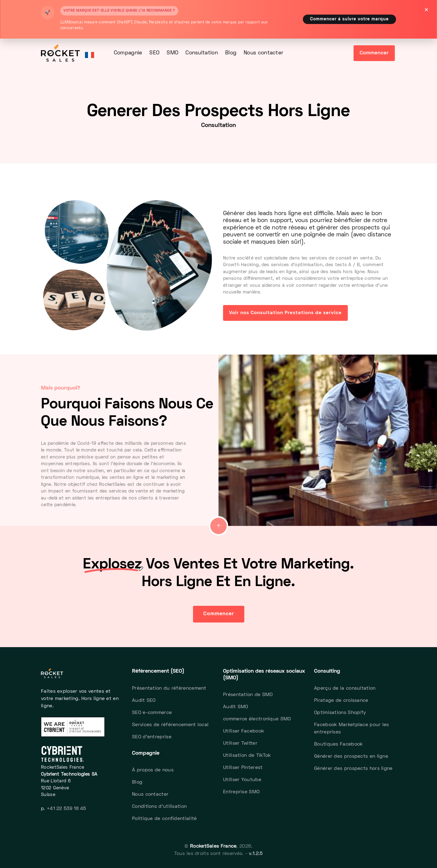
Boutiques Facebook (338, 744)
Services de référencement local (170, 725)
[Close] (426, 11)
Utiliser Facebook (244, 731)
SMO (172, 53)
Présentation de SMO (248, 695)
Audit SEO (144, 701)
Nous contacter (263, 53)
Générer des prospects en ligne (351, 756)
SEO (154, 53)
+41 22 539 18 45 (66, 809)
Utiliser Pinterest (243, 768)
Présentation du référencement (169, 688)
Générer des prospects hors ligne (353, 769)
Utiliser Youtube (242, 780)
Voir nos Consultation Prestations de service (285, 313)
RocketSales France (213, 846)
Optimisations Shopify (340, 713)
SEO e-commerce (152, 713)
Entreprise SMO (241, 792)
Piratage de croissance (341, 701)
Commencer (374, 53)
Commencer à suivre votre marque (349, 19)
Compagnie (128, 53)
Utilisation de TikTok (247, 756)
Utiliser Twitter (240, 743)
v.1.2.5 (256, 854)
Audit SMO (236, 707)
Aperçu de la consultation (345, 688)
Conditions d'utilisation (159, 807)
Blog (231, 53)
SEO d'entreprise (152, 737)
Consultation (202, 53)
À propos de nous (153, 770)
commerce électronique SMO (257, 719)
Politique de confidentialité (164, 819)
